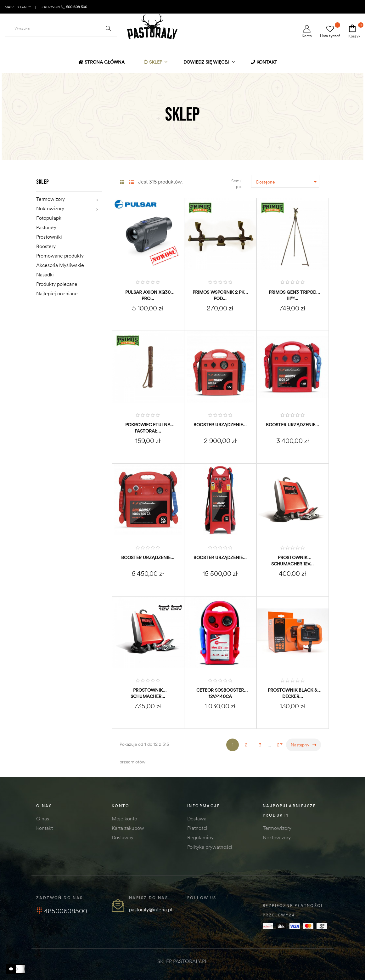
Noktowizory (50, 208)
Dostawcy (123, 837)
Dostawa (197, 819)
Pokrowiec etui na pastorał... (148, 428)
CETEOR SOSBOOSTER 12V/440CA (220, 693)
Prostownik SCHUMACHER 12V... (292, 561)
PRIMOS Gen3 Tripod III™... (292, 295)
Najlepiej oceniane (57, 293)
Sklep (42, 182)
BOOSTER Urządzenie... (220, 425)
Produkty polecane (57, 284)
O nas (43, 819)
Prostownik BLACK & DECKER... (293, 693)
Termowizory (51, 199)
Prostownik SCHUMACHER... (148, 693)
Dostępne (288, 182)
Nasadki (45, 275)
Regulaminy (200, 837)
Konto (307, 32)
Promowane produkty (60, 256)
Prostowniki (49, 237)
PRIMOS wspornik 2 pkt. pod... (220, 295)
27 (280, 745)
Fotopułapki (49, 218)
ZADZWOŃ (64, 7)
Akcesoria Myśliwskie (60, 265)
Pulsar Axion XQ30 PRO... (148, 295)
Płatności (197, 828)
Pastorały (46, 227)
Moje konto (124, 819)
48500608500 (62, 911)
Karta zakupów (128, 828)
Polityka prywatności (210, 847)
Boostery (46, 246)
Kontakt (45, 828)
